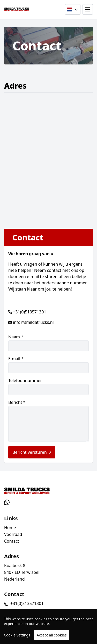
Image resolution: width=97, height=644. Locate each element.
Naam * (48, 343)
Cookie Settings (17, 635)
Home (10, 528)
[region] (48, 626)
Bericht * (48, 421)
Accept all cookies (52, 635)
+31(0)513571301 (30, 312)
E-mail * (48, 364)
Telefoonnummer (48, 386)
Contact (12, 541)
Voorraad (13, 534)
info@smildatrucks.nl (33, 322)
